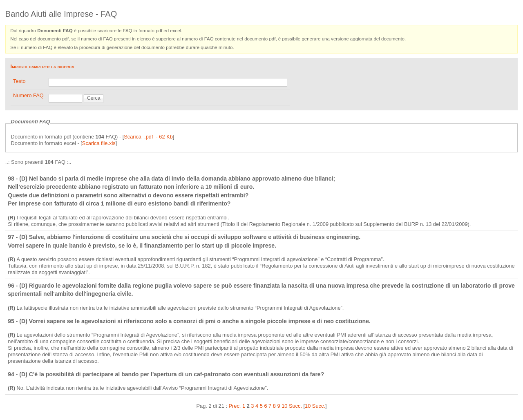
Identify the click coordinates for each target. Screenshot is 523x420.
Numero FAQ (28, 95)
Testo (19, 81)
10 (284, 406)
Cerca (94, 98)
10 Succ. (315, 406)
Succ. (295, 406)
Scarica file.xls (99, 143)
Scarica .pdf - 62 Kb (148, 137)
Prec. (235, 406)
